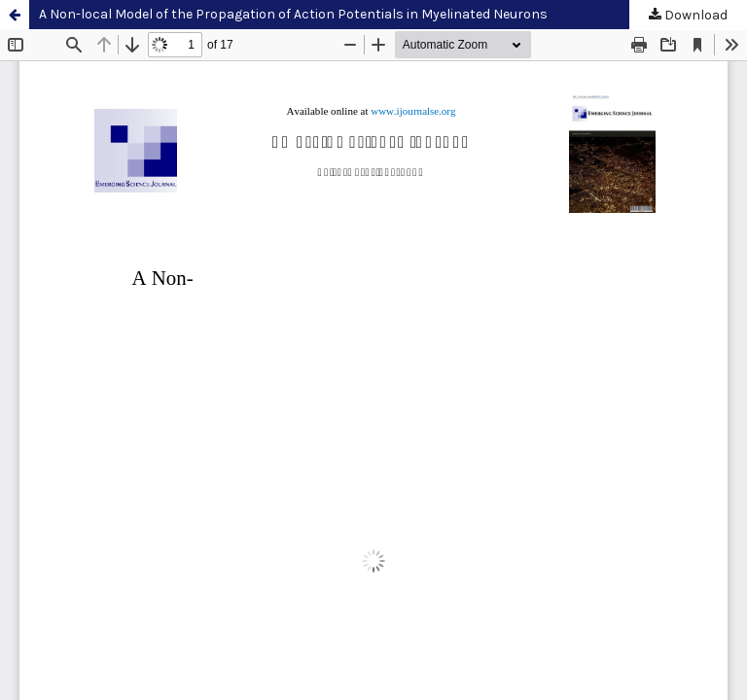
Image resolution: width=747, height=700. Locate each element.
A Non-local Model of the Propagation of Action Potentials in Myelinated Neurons (293, 14)
